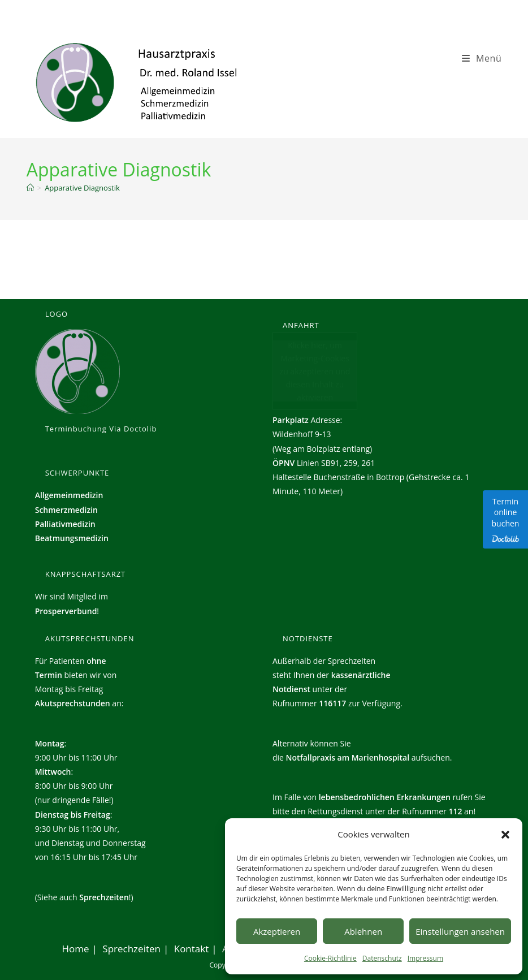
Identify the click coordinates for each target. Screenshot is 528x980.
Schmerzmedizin (66, 510)
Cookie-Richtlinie (330, 958)
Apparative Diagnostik (82, 188)
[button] (505, 835)
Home (76, 949)
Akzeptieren (277, 931)
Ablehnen (363, 931)
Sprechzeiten (104, 897)
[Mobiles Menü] (482, 58)
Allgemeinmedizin (69, 495)
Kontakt (192, 949)
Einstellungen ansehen (460, 931)
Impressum (425, 958)
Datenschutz (382, 958)
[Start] (30, 188)
